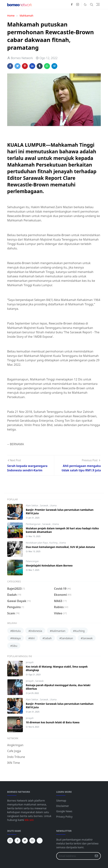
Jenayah (30, 662)
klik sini (29, 820)
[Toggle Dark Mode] (85, 5)
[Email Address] (75, 856)
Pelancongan (32, 561)
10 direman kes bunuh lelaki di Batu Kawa (53, 722)
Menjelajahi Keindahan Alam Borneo (49, 566)
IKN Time (14, 763)
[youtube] (32, 841)
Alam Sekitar (32, 506)
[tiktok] (40, 841)
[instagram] (78, 5)
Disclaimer (63, 806)
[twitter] (25, 841)
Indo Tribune (16, 757)
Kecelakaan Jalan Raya (37, 543)
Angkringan (15, 745)
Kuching (54, 543)
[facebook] (72, 5)
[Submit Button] (96, 856)
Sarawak (44, 506)
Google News (64, 811)
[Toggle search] (92, 5)
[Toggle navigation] (98, 4)
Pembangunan (33, 524)
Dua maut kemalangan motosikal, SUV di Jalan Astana (60, 547)
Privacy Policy (64, 817)
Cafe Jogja (14, 751)
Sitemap (61, 801)
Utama (53, 506)
